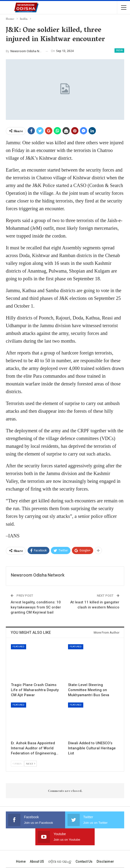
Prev (17, 763)
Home (21, 861)
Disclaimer (105, 861)
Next (31, 763)
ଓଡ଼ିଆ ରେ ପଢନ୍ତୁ (60, 861)
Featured (19, 647)
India (119, 50)
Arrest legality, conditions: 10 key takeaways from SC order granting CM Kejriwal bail (36, 607)
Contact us (84, 861)
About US (37, 861)
